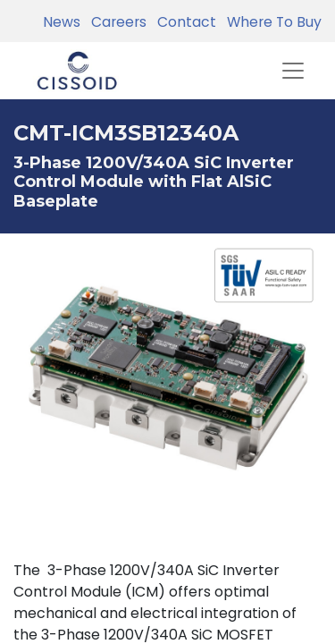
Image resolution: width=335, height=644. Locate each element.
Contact (183, 22)
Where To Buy (271, 22)
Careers (115, 22)
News (62, 22)
